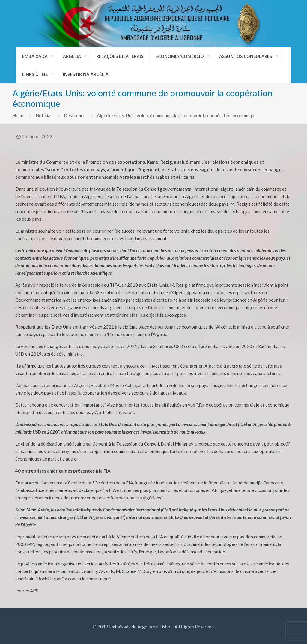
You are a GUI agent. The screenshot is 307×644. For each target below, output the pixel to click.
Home (18, 115)
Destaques (75, 115)
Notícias (44, 115)
